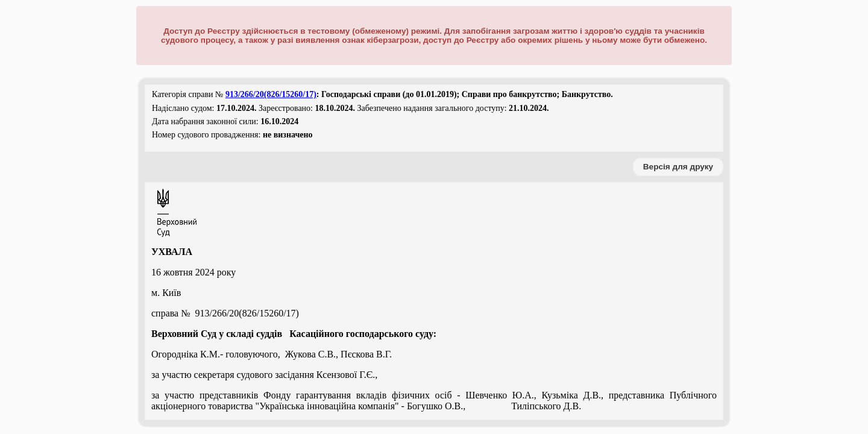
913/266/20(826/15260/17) (271, 94)
